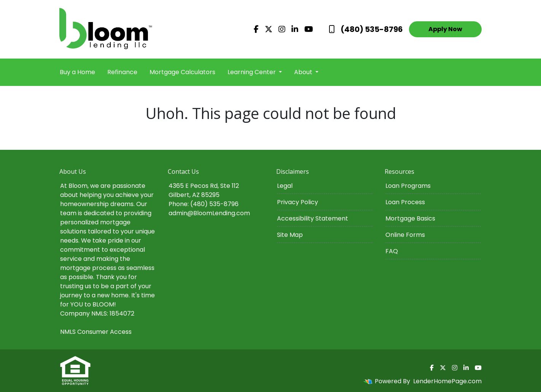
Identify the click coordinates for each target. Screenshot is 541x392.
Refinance (122, 72)
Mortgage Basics (410, 218)
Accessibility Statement (313, 218)
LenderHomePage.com (447, 381)
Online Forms (405, 235)
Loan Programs (408, 186)
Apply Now (445, 29)
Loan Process (405, 202)
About (304, 72)
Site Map (290, 235)
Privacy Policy (298, 202)
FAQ (392, 251)
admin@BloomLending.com (209, 213)
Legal (285, 186)
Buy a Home (77, 72)
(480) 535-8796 (366, 29)
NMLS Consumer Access (96, 332)
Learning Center (252, 72)
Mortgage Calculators (182, 72)
